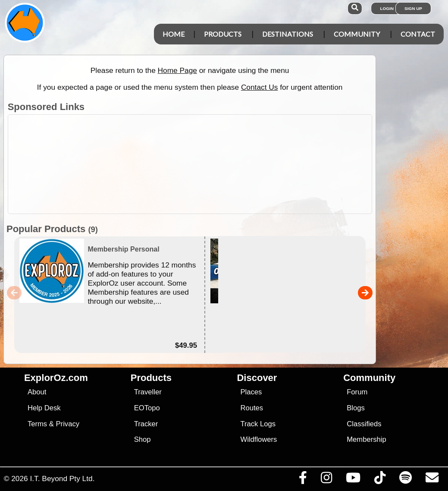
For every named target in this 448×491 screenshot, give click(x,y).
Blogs (356, 408)
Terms (37, 424)
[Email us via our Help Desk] (432, 480)
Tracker (146, 424)
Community (357, 34)
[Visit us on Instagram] (326, 480)
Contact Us (260, 87)
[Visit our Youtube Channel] (353, 480)
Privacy (68, 424)
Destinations (288, 34)
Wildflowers (258, 439)
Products (223, 34)
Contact (418, 34)
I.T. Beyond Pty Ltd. (62, 478)
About (37, 392)
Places (251, 392)
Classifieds (364, 424)
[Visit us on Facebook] (303, 480)
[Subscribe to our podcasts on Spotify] (405, 480)
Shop (143, 439)
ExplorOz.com (56, 378)
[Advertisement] (229, 164)
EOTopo (147, 408)
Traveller (148, 392)
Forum (357, 392)
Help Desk (44, 408)
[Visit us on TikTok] (380, 480)
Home (174, 34)
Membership (366, 439)
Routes (252, 408)
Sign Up (413, 8)
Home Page (177, 70)
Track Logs (258, 424)
